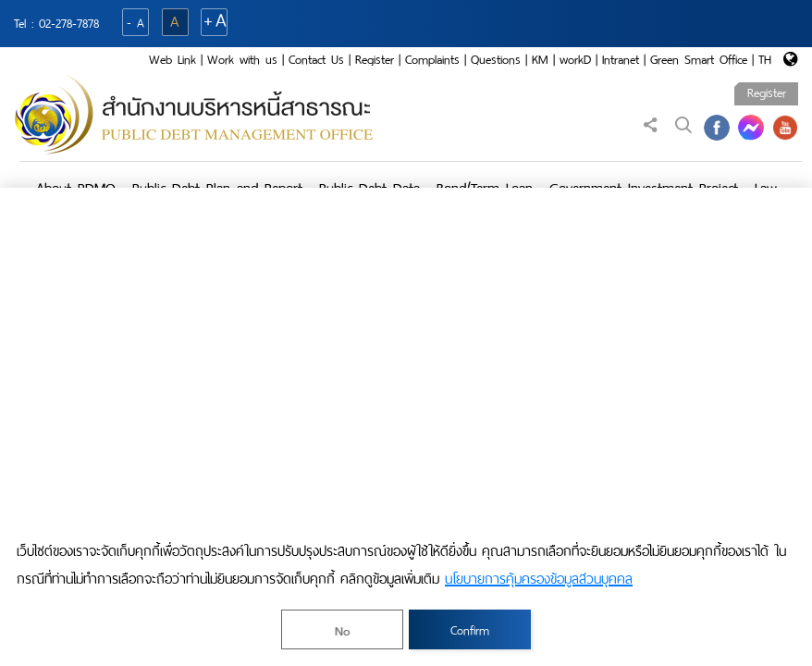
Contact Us (316, 60)
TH (765, 60)
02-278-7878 (69, 24)
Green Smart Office (699, 60)
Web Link (172, 60)
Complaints (432, 60)
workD (575, 60)
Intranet (621, 60)
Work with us (242, 60)
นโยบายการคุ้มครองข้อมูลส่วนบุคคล (539, 579)
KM (540, 60)
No (342, 631)
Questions (496, 60)
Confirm (470, 630)
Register (375, 60)
